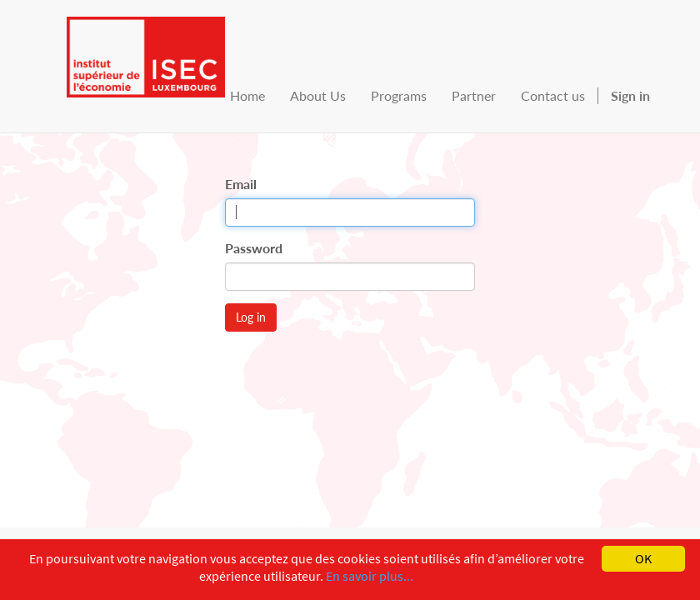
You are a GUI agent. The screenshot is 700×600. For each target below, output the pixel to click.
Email (241, 184)
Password (254, 248)
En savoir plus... (370, 576)
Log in (251, 317)
